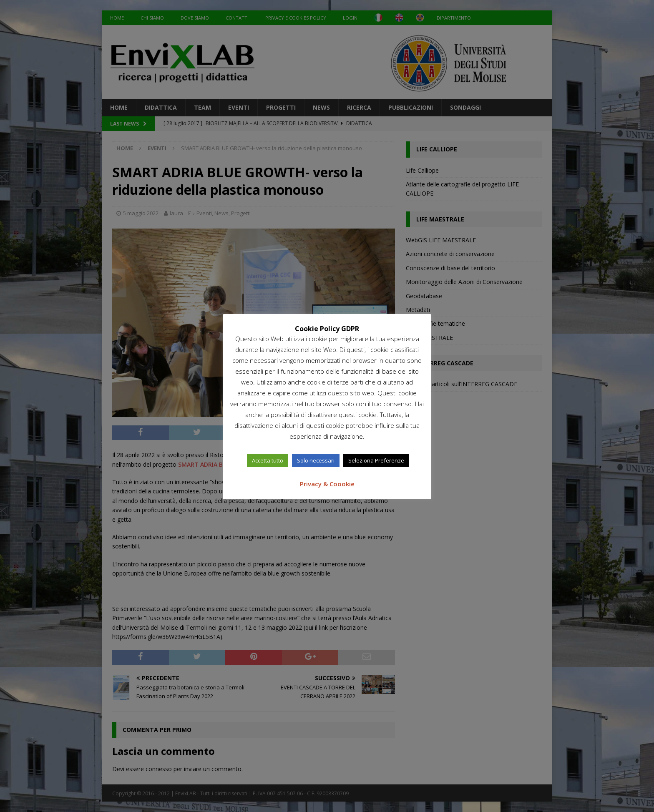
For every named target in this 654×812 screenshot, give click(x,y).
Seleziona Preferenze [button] (376, 460)
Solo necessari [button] (316, 460)
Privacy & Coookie (327, 484)
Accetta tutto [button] (268, 460)
